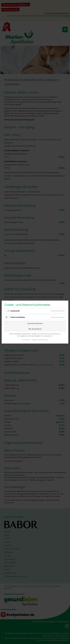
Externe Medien (18, 317)
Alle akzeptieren (35, 329)
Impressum (26, 340)
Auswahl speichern (35, 323)
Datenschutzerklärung (40, 340)
